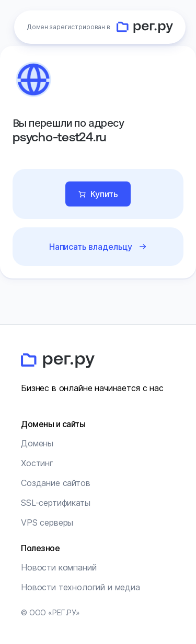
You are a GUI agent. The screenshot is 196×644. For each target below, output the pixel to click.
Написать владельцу (91, 247)
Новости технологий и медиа (80, 587)
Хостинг (37, 463)
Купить (104, 194)
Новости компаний (59, 567)
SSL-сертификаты (56, 503)
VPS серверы (47, 523)
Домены (37, 443)
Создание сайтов (56, 483)
